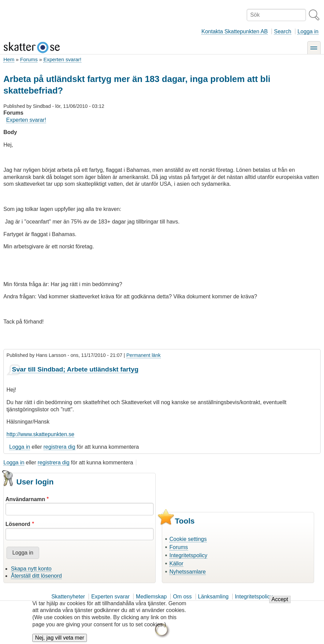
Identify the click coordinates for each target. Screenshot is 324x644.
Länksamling (213, 597)
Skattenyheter (68, 597)
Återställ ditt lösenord (36, 576)
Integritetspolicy (188, 555)
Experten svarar (111, 597)
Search (283, 31)
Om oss (182, 597)
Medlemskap (151, 597)
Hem (9, 59)
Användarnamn (25, 499)
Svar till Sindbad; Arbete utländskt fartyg (75, 369)
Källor (176, 564)
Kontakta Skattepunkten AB (235, 31)
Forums (29, 59)
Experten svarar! (62, 59)
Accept (280, 603)
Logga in (308, 31)
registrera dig (59, 447)
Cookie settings (188, 539)
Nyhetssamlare (188, 572)
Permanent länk (144, 355)
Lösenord (18, 524)
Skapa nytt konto (31, 569)
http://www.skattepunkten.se (40, 434)
